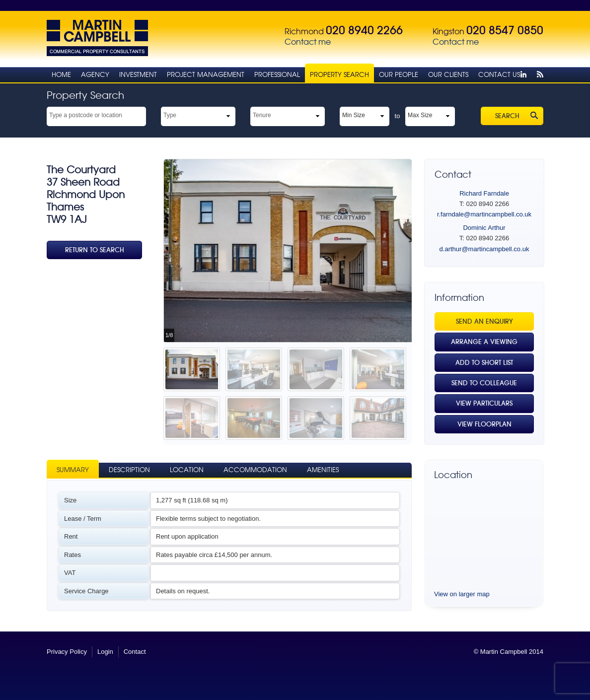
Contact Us (499, 75)
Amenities (323, 470)
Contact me (308, 42)
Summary (73, 470)
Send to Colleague (484, 383)
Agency (95, 75)
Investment (138, 75)
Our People (399, 75)
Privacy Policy (67, 652)
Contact (135, 652)
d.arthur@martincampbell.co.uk (484, 249)
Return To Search (95, 250)
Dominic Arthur (484, 228)
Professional (277, 75)
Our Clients (448, 75)
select (142, 115)
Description (129, 470)
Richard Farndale (484, 193)
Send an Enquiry (484, 321)
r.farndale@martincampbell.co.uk (484, 214)
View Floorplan (484, 424)
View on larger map (462, 594)
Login (105, 652)
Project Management (206, 75)
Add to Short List (484, 363)
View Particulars (484, 403)
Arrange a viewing (484, 342)
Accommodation (255, 470)
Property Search (339, 75)
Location (187, 470)
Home (61, 75)
